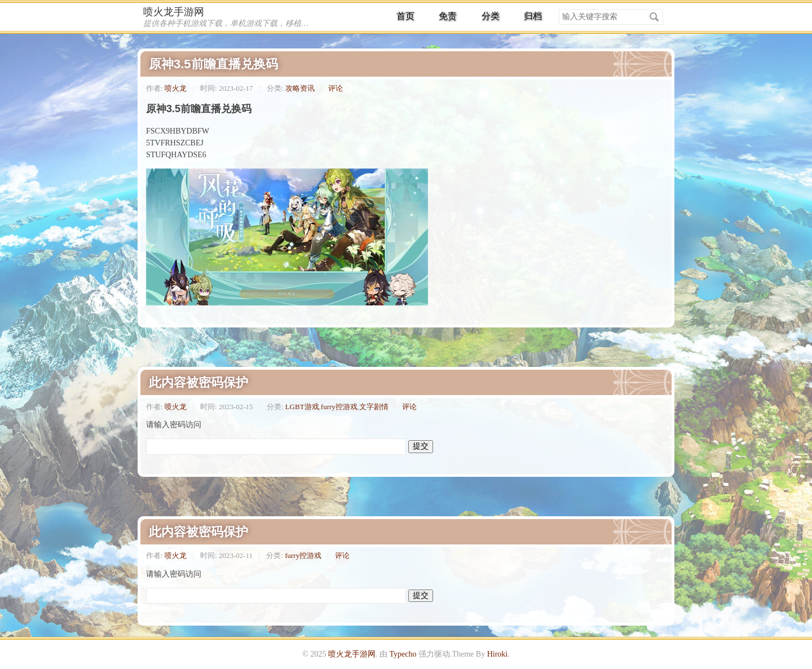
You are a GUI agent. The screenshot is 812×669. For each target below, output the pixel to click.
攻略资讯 (300, 88)
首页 (405, 16)
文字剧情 (374, 407)
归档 (533, 16)
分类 (491, 16)
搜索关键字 (559, 9)
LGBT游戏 (302, 407)
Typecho (403, 654)
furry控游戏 (339, 407)
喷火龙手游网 (174, 12)
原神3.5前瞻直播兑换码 (213, 64)
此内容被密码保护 (198, 382)
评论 (336, 88)
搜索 (654, 17)
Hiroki (498, 654)
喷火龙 (176, 88)
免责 (448, 16)
